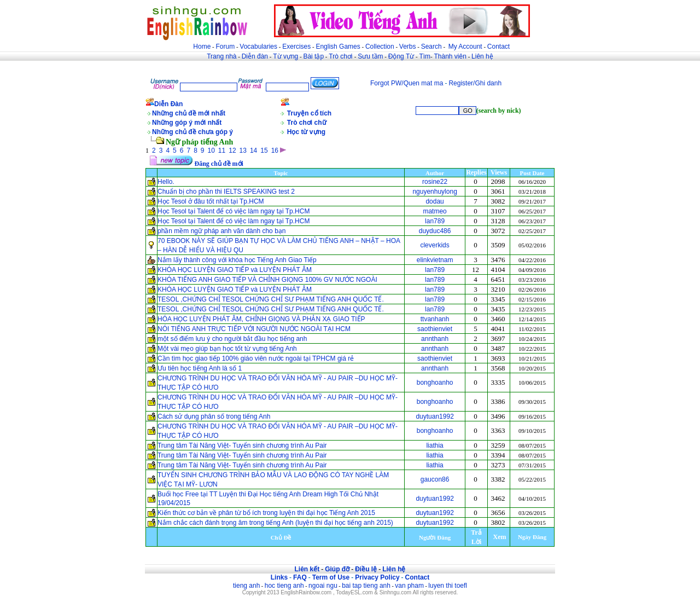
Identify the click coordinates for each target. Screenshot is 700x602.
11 (222, 150)
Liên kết (307, 569)
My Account (465, 47)
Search (431, 47)
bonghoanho (435, 383)
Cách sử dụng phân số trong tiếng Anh (214, 416)
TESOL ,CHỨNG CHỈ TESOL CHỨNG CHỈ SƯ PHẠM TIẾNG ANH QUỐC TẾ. (271, 299)
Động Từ (401, 56)
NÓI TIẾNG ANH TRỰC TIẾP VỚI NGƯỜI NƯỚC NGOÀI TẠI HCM (255, 329)
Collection (380, 47)
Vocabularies (258, 47)
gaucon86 (435, 479)
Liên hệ (482, 56)
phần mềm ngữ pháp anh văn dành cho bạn (222, 231)
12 (232, 150)
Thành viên (450, 56)
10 (211, 150)
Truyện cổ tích (309, 113)
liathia (434, 445)
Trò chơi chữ (307, 123)
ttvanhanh (435, 319)
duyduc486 (435, 231)
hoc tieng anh (284, 586)
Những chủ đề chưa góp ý (192, 132)
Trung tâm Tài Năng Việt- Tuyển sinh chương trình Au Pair (242, 445)
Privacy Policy (377, 577)
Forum (225, 47)
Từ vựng (285, 56)
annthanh (435, 339)
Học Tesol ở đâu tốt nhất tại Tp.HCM (211, 201)
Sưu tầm (370, 56)
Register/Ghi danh (475, 83)
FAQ (300, 577)
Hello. (166, 182)
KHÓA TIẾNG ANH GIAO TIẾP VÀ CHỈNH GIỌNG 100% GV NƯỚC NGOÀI (267, 280)
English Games (338, 47)
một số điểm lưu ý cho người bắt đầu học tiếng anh (232, 339)
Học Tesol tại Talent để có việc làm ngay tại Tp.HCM (234, 211)
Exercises (296, 47)
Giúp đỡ (337, 569)
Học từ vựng (306, 132)
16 (275, 150)
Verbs (408, 47)
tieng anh (246, 586)
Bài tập (313, 56)
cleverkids (434, 245)
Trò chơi (342, 56)
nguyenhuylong (434, 192)
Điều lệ (366, 569)
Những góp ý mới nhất (187, 123)
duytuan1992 (434, 416)
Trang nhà (221, 56)
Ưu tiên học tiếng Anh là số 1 (200, 368)
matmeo (434, 211)
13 (243, 150)
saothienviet (435, 329)
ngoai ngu (323, 586)
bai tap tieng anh (366, 586)
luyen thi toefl (448, 586)
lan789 (435, 221)
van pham (409, 586)
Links (279, 577)
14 (253, 150)
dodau (434, 201)
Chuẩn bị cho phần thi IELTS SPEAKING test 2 (226, 192)
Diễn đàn (255, 56)
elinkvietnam (435, 260)
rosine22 (435, 182)
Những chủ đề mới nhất (189, 113)
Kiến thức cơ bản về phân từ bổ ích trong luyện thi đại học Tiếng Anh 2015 (266, 513)
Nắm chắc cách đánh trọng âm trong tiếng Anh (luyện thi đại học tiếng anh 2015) (275, 523)
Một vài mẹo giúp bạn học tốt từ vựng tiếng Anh (227, 349)
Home (202, 47)
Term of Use (331, 577)
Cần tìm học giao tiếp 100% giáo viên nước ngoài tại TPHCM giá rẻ (257, 358)
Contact (498, 47)
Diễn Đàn (168, 104)
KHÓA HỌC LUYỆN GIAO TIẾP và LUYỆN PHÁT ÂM (235, 270)
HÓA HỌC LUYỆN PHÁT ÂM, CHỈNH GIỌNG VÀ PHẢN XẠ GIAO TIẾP (261, 319)
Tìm (425, 56)
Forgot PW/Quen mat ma (407, 83)
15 (264, 150)
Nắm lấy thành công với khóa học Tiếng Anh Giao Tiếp (237, 260)
